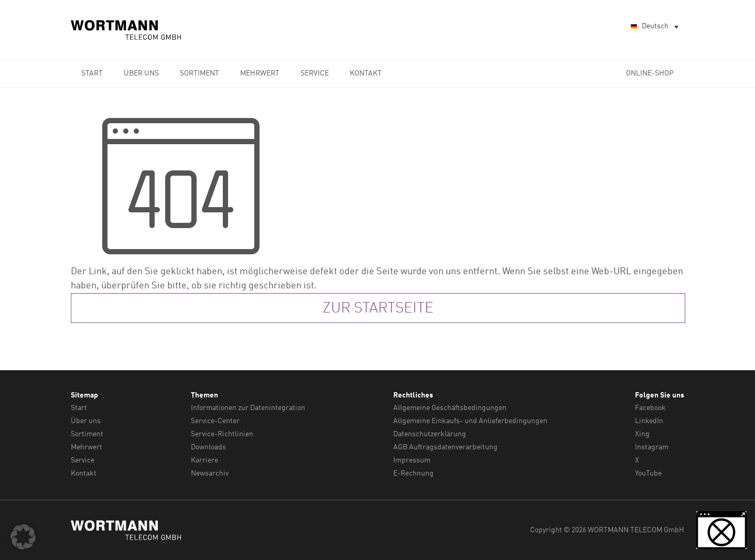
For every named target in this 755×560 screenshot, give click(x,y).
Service (315, 73)
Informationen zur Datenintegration (248, 408)
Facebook (650, 408)
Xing (642, 434)
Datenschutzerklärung (430, 434)
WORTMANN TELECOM (126, 30)
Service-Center (215, 421)
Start (92, 73)
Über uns (141, 73)
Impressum (412, 460)
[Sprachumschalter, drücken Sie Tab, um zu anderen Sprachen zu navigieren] (654, 27)
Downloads (208, 447)
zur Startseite (378, 309)
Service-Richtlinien (222, 434)
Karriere (204, 460)
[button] (23, 537)
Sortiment (199, 73)
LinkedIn (649, 421)
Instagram (652, 447)
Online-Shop (650, 73)
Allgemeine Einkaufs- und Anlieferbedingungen (470, 421)
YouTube (648, 473)
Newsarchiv (210, 473)
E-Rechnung (413, 473)
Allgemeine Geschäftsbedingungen (450, 408)
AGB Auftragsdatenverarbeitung (445, 447)
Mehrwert (260, 73)
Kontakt (366, 73)
